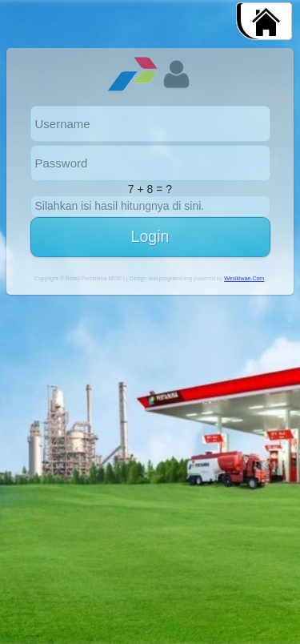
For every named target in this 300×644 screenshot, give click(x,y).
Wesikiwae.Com (244, 278)
